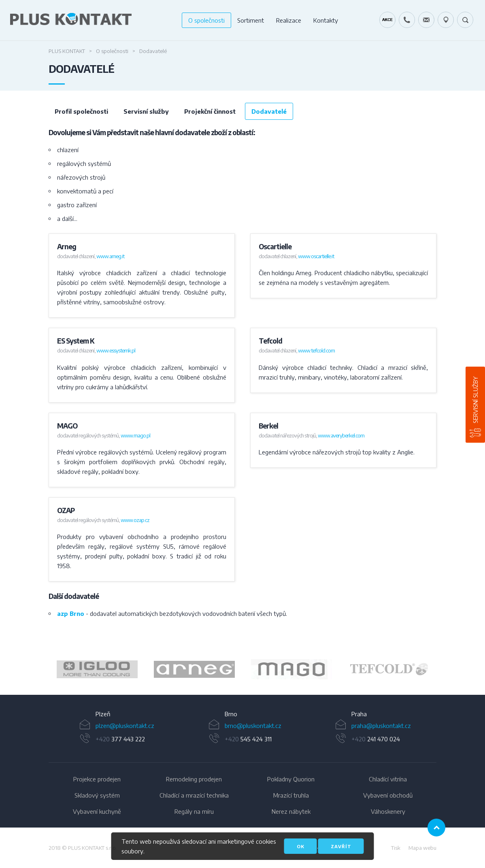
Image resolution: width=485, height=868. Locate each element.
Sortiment (251, 20)
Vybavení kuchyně (97, 811)
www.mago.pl (135, 435)
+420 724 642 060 (407, 20)
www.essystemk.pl (116, 350)
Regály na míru (194, 811)
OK (301, 846)
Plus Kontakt (67, 51)
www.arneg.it (110, 256)
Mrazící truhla (291, 795)
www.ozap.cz (135, 520)
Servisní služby (475, 400)
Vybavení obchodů (388, 795)
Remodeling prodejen (194, 779)
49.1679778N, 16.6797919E (446, 20)
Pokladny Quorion (291, 779)
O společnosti (206, 20)
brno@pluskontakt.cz (253, 726)
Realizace (289, 20)
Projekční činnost (210, 111)
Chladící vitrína (388, 779)
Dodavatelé (269, 111)
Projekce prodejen (97, 779)
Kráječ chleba (387, 20)
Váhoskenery (388, 811)
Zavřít (341, 846)
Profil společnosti (81, 111)
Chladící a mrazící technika (194, 795)
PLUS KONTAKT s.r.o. (93, 848)
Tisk (396, 848)
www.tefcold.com (316, 350)
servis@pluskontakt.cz (426, 20)
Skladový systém (97, 795)
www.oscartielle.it (316, 256)
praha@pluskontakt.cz (381, 726)
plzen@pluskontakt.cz (125, 726)
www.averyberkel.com (341, 435)
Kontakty (326, 20)
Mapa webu (422, 848)
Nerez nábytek (291, 811)
